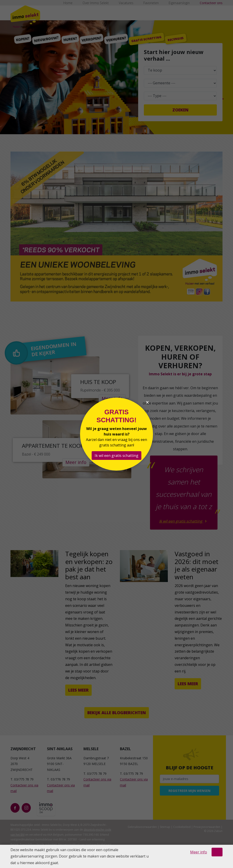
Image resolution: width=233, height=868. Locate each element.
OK (217, 852)
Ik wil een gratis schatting (116, 456)
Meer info (199, 852)
